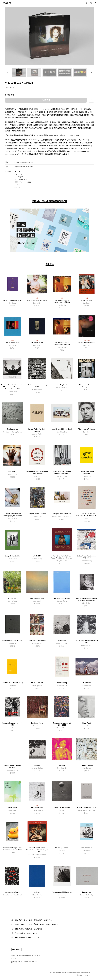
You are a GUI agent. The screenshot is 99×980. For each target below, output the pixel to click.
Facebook (20, 933)
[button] (91, 72)
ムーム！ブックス (29, 924)
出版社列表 (48, 920)
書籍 (17, 925)
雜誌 (48, 925)
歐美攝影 (22, 167)
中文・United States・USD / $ (27, 937)
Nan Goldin (10, 87)
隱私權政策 (38, 929)
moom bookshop (7, 3)
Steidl (17, 162)
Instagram (32, 933)
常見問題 (29, 929)
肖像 (28, 167)
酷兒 (31, 167)
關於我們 (19, 920)
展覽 (31, 920)
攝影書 (42, 925)
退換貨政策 (19, 929)
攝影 (16, 167)
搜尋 (86, 3)
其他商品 (55, 925)
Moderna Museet (27, 162)
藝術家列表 (38, 920)
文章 (25, 920)
